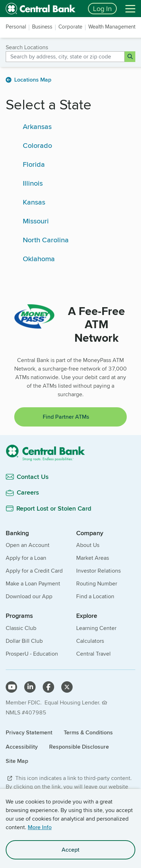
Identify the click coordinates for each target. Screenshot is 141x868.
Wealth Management (112, 27)
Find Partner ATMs (66, 417)
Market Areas (93, 558)
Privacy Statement (29, 732)
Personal (16, 27)
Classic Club (21, 628)
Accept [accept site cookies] (70, 850)
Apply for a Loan (26, 558)
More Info (40, 827)
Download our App (29, 596)
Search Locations (27, 47)
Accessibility (22, 747)
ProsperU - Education (32, 654)
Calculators (90, 641)
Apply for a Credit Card (34, 571)
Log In (102, 8)
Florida (34, 164)
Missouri (36, 221)
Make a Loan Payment (33, 583)
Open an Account (28, 545)
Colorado (37, 145)
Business (42, 27)
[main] (70, 266)
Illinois (33, 183)
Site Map (17, 761)
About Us (88, 545)
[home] (43, 9)
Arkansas (37, 126)
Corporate (70, 27)
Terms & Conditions (88, 732)
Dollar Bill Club (24, 641)
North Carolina (46, 240)
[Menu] (130, 9)
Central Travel (93, 654)
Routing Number (97, 583)
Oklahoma (39, 259)
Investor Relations (98, 571)
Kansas (34, 202)
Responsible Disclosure (79, 747)
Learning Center (96, 628)
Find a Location (95, 596)
